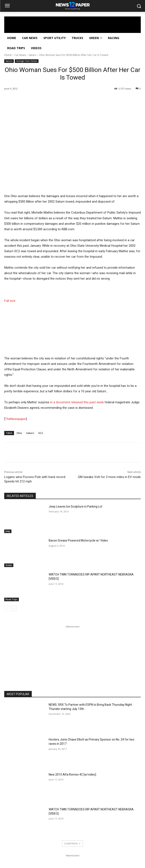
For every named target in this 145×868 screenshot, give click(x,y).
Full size (10, 301)
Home (8, 55)
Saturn (32, 55)
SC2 (40, 433)
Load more (72, 843)
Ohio (19, 433)
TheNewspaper (16, 419)
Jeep (8, 531)
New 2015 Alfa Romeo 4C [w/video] (72, 775)
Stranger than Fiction (27, 61)
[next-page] (14, 608)
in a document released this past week (77, 402)
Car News (20, 55)
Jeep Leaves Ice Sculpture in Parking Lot (75, 506)
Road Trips (12, 599)
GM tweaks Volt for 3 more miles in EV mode (109, 477)
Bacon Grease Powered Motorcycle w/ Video (78, 540)
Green (9, 565)
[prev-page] (7, 608)
